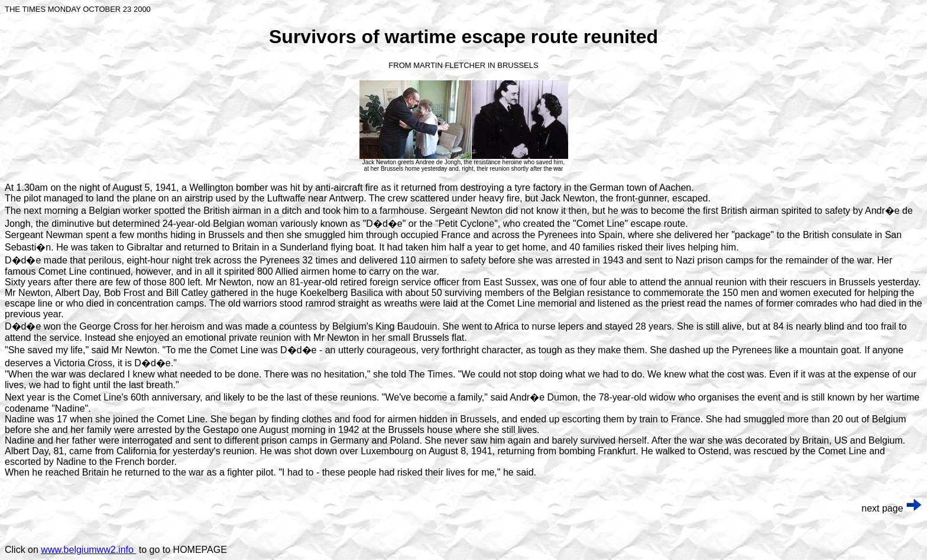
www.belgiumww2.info (88, 550)
